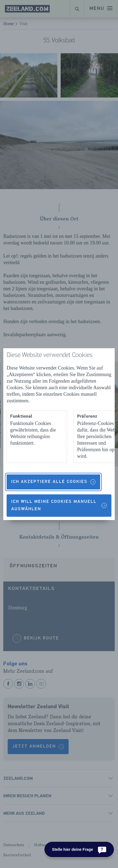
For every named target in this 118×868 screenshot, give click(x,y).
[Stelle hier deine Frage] (79, 849)
